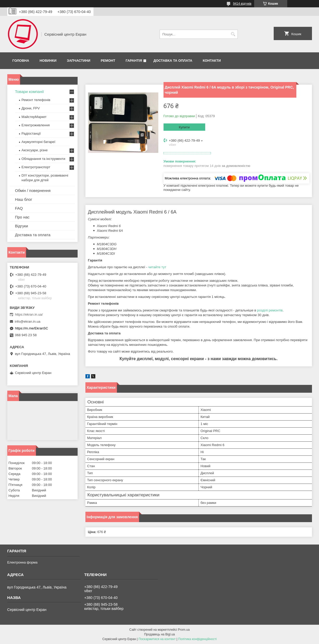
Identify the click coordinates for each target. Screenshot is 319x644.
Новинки (48, 61)
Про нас (22, 217)
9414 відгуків (242, 4)
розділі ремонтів (270, 310)
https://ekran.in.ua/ (29, 314)
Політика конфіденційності (197, 639)
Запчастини (79, 61)
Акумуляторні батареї (39, 142)
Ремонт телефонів (36, 100)
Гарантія (134, 61)
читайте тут (157, 267)
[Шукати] (233, 34)
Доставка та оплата (173, 61)
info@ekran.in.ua (28, 321)
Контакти (212, 61)
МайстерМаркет (34, 117)
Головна (21, 61)
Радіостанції (31, 133)
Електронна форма (22, 562)
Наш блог (24, 199)
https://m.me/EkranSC (32, 328)
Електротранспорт (36, 167)
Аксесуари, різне (35, 150)
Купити (184, 127)
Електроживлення (36, 125)
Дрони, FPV (31, 108)
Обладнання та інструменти (43, 159)
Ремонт (108, 61)
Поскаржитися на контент (157, 639)
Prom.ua (184, 630)
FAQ (19, 208)
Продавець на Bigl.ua (159, 634)
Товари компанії (30, 92)
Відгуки (22, 226)
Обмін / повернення (33, 190)
